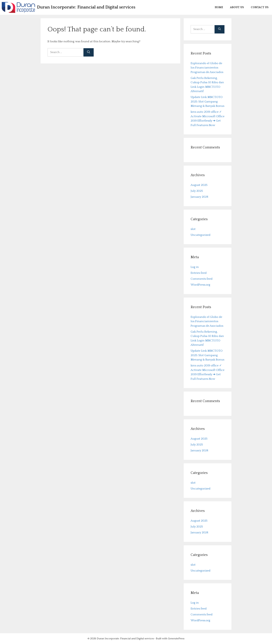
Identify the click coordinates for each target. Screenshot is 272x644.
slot (193, 229)
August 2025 (199, 185)
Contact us (260, 7)
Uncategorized (201, 235)
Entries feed (199, 273)
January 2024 (199, 197)
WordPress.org (200, 285)
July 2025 (197, 191)
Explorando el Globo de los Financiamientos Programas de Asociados (207, 68)
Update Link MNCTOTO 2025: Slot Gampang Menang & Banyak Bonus (207, 102)
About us (237, 7)
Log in (195, 267)
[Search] (89, 52)
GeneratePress (176, 639)
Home (219, 7)
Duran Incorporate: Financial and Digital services (86, 7)
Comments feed (202, 279)
